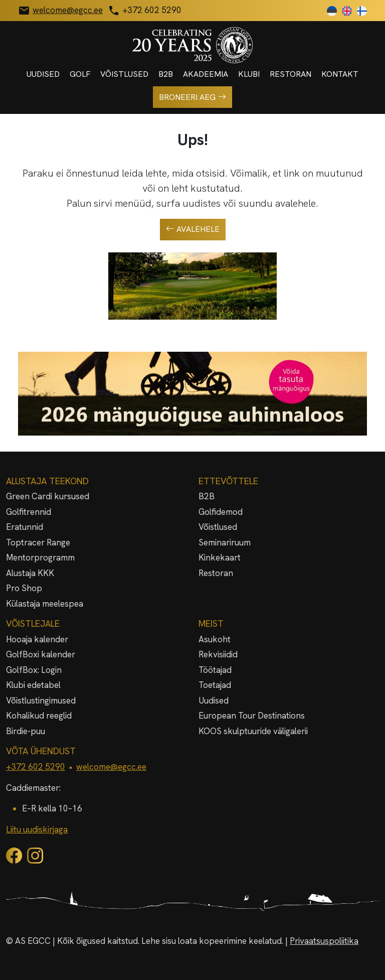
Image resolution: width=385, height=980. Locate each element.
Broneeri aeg (192, 97)
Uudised (43, 74)
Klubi (249, 74)
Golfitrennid (29, 512)
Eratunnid (25, 527)
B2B (166, 74)
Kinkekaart (220, 557)
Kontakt (340, 74)
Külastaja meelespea (45, 604)
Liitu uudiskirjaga (37, 829)
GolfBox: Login (34, 670)
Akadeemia (206, 74)
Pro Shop (24, 588)
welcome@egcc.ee (111, 767)
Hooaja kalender (37, 639)
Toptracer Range (38, 542)
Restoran (291, 74)
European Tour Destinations (252, 716)
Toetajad (215, 685)
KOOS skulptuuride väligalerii (253, 731)
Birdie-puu (26, 731)
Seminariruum (225, 542)
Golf (80, 74)
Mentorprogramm (40, 557)
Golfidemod (221, 512)
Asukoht (215, 639)
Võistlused (124, 74)
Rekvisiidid (218, 654)
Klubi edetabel (33, 685)
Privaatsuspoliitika (324, 941)
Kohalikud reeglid (39, 716)
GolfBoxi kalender (41, 654)
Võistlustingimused (41, 701)
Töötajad (215, 670)
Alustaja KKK (30, 573)
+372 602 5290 (36, 767)
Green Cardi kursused (48, 496)
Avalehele (193, 229)
